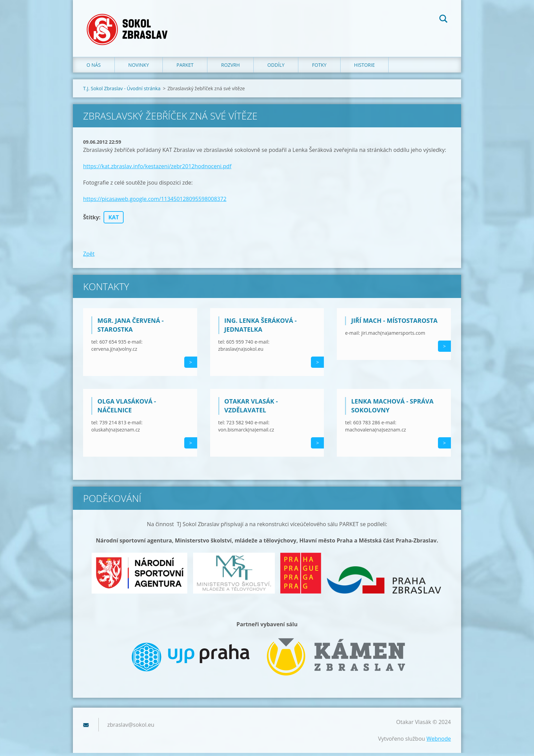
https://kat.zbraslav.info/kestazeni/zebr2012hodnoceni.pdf (157, 169)
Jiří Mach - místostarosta (394, 324)
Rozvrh (230, 68)
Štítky (91, 220)
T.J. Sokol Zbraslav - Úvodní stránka (122, 91)
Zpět (89, 257)
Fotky (319, 68)
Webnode (439, 742)
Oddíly (276, 68)
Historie (365, 68)
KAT (114, 220)
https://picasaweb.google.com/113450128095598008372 (155, 202)
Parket (185, 68)
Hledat (443, 20)
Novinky (139, 68)
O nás (94, 68)
